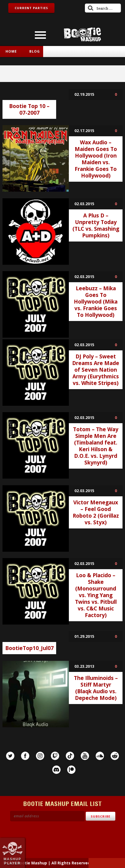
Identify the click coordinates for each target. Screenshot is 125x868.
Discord (56, 770)
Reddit (115, 756)
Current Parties (31, 8)
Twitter (10, 756)
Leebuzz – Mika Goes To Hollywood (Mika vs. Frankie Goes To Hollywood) (96, 302)
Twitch (55, 756)
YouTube (85, 756)
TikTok (70, 756)
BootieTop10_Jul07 (29, 648)
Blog (35, 51)
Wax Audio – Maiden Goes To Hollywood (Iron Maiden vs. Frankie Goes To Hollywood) (96, 159)
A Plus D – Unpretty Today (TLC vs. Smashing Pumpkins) (96, 225)
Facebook (25, 756)
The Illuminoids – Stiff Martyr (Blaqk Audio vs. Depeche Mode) (96, 688)
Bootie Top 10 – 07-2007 (29, 109)
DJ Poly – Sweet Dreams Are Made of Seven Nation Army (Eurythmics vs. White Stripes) (96, 370)
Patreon (71, 770)
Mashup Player (12, 861)
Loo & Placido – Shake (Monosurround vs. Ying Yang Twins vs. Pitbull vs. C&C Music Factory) (96, 595)
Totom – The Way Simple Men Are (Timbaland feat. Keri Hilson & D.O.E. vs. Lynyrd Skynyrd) (96, 446)
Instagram (40, 756)
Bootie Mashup (82, 34)
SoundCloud (100, 756)
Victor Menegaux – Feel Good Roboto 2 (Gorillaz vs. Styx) (96, 512)
